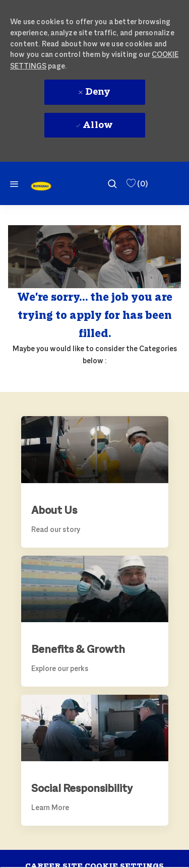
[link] (41, 186)
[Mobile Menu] (14, 184)
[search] (112, 183)
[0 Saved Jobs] (136, 184)
